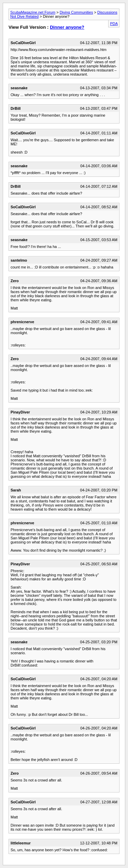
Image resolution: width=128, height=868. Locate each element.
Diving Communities (76, 12)
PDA (114, 24)
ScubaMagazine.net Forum (33, 12)
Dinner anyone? (67, 27)
